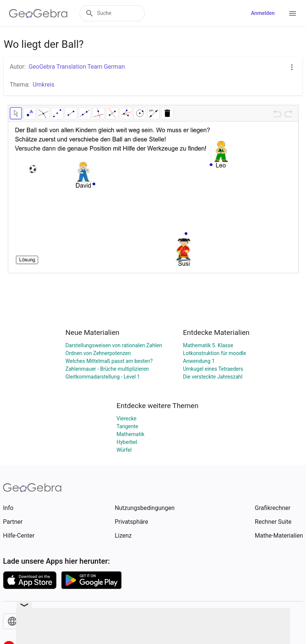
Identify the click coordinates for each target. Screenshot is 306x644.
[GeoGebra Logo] (38, 13)
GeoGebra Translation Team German (77, 67)
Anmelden (263, 13)
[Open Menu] (293, 13)
